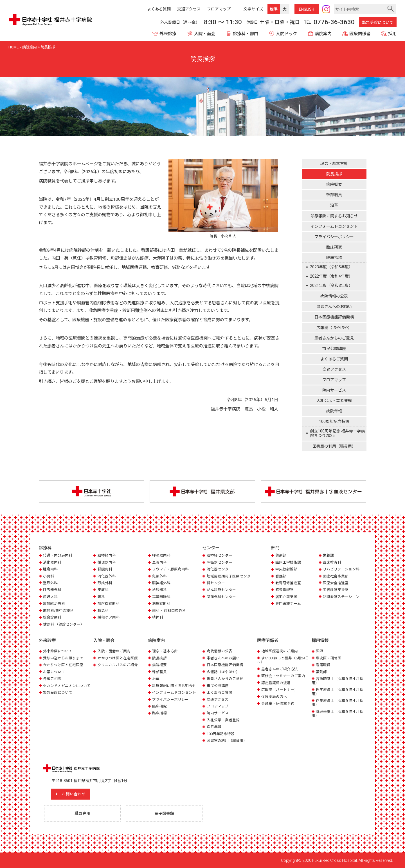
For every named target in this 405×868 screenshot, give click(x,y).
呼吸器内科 (161, 555)
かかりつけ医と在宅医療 (63, 665)
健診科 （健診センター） (64, 624)
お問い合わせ (74, 794)
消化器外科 (107, 576)
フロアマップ (334, 380)
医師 (319, 651)
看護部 (281, 576)
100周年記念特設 (334, 421)
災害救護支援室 (336, 590)
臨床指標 (334, 258)
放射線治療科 (54, 603)
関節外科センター (221, 597)
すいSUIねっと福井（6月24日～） (283, 660)
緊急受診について (378, 23)
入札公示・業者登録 (334, 401)
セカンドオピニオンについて (67, 685)
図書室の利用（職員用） (334, 446)
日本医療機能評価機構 (334, 317)
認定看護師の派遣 (276, 683)
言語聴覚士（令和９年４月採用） (337, 680)
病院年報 (334, 411)
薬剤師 (321, 672)
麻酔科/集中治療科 (58, 611)
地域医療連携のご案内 (280, 651)
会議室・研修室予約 (278, 703)
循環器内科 (107, 562)
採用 (392, 34)
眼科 (101, 597)
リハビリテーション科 (341, 569)
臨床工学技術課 (288, 562)
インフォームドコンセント (334, 226)
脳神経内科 (107, 555)
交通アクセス (334, 369)
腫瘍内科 (50, 569)
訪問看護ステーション (341, 597)
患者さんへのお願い (334, 307)
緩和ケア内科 (109, 617)
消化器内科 (52, 562)
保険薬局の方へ (274, 696)
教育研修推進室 (288, 583)
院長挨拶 (334, 174)
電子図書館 (164, 813)
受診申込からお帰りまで (63, 658)
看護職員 (323, 665)
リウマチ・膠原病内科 (170, 569)
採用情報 (320, 641)
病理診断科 (161, 603)
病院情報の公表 (334, 296)
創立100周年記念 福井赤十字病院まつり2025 (337, 433)
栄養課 (328, 555)
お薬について (54, 672)
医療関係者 (360, 34)
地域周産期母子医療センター (230, 576)
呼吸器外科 (52, 590)
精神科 (158, 617)
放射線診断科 (109, 603)
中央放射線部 (286, 569)
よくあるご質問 (334, 359)
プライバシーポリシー (334, 237)
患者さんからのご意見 (334, 338)
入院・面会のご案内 (114, 651)
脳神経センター (220, 555)
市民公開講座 (334, 349)
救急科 (103, 611)
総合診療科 (52, 617)
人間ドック (286, 34)
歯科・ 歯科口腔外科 (169, 611)
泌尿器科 (159, 590)
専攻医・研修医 (329, 658)
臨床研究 (334, 247)
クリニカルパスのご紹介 (118, 665)
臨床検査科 (332, 562)
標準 (274, 9)
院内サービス (334, 390)
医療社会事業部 (336, 576)
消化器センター (220, 569)
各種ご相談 (52, 678)
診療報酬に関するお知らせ (334, 216)
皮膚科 (103, 590)
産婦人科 (50, 597)
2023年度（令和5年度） (331, 267)
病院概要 (334, 184)
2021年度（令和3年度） (331, 285)
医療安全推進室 (336, 583)
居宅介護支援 (286, 597)
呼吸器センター (220, 562)
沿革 (334, 205)
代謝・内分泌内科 (58, 555)
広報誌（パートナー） (280, 689)
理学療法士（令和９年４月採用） (337, 691)
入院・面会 (205, 34)
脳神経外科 (161, 583)
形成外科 (105, 583)
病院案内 (323, 34)
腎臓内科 (105, 569)
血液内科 (159, 562)
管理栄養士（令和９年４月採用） (337, 713)
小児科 (49, 576)
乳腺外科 (159, 576)
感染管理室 (284, 590)
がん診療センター (221, 590)
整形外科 (50, 583)
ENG (307, 9)
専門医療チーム (288, 603)
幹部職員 (334, 195)
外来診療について (58, 651)
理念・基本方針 (334, 164)
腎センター (216, 583)
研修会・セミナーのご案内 (283, 676)
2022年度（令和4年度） (331, 276)
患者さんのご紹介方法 (280, 669)
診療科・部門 (246, 34)
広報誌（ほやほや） (334, 328)
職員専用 (82, 813)
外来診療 (168, 34)
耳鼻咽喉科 (161, 597)
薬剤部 (281, 555)
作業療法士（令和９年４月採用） (337, 702)
